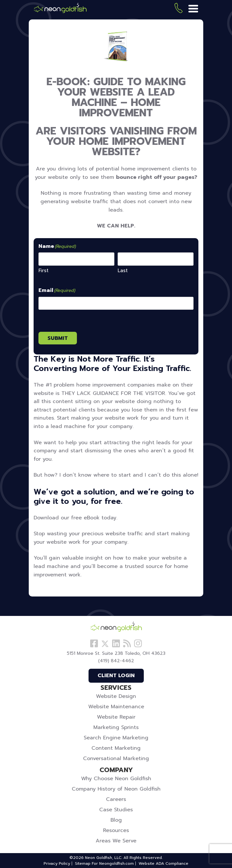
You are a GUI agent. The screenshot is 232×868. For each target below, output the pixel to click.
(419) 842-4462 (179, 9)
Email (57, 291)
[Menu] (193, 9)
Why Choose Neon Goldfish (116, 779)
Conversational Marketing (116, 758)
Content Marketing (116, 748)
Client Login (116, 676)
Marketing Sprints (116, 727)
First (43, 270)
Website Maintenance (116, 707)
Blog (116, 820)
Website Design (116, 696)
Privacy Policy (57, 863)
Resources (116, 830)
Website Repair (116, 717)
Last (123, 270)
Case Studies (116, 810)
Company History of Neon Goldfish (116, 789)
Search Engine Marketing (116, 738)
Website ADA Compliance (163, 863)
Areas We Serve (116, 841)
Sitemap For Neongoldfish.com (104, 863)
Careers (116, 799)
